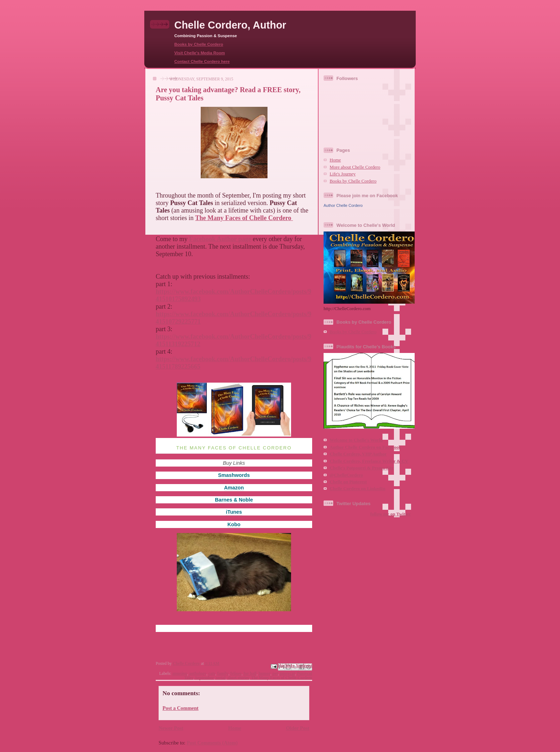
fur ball (250, 673)
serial (221, 678)
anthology (197, 673)
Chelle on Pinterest (348, 482)
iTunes (234, 512)
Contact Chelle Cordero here (202, 61)
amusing (179, 673)
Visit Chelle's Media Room (200, 53)
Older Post (298, 728)
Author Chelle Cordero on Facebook (365, 447)
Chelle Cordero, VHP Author (358, 454)
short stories (238, 678)
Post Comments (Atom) (212, 743)
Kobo (234, 524)
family (223, 673)
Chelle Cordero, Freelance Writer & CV (369, 461)
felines (236, 673)
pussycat (287, 673)
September (204, 678)
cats (212, 673)
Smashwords (234, 475)
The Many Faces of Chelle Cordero (282, 678)
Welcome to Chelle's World (356, 440)
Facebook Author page (220, 239)
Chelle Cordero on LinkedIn (357, 489)
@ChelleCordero (346, 475)
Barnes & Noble (234, 500)
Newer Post (171, 728)
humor (264, 673)
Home (235, 728)
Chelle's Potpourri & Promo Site (362, 468)
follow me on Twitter (391, 514)
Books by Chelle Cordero (199, 44)
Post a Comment (181, 708)
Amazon (234, 488)
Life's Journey (343, 174)
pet (275, 673)
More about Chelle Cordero (355, 167)
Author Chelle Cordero (343, 205)
